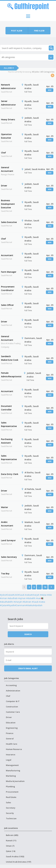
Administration (13, 691)
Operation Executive (6, 136)
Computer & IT (13, 701)
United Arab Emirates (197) (19, 862)
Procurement (12, 792)
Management (12, 765)
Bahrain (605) (12, 835)
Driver (4, 186)
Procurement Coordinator (8, 288)
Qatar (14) (11, 851)
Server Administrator (8, 103)
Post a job (17, 31)
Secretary (11, 808)
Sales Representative (9, 424)
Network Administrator (8, 86)
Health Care (12, 744)
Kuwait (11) (11, 840)
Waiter (5, 507)
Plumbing (10, 786)
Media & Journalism (15, 781)
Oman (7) (10, 846)
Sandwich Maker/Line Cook (10, 358)
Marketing (11, 776)
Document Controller (6, 408)
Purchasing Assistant (7, 441)
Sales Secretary (9, 557)
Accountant (7, 255)
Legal (9, 760)
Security (10, 813)
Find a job (39, 31)
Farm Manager (9, 272)
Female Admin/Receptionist (11, 375)
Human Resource (14, 749)
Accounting (11, 685)
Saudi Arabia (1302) (15, 856)
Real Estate (11, 797)
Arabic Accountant (7, 524)
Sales (8, 802)
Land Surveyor (8, 540)
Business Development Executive (8, 204)
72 (45, 587)
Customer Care (13, 712)
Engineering (12, 728)
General (10, 739)
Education (11, 723)
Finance (10, 733)
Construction (12, 707)
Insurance (11, 755)
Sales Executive (9, 222)
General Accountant (7, 169)
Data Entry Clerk (10, 474)
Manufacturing (13, 771)
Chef (3, 153)
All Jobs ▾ (9, 68)
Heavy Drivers (8, 119)
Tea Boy (5, 574)
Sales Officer (7, 305)
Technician (11, 818)
